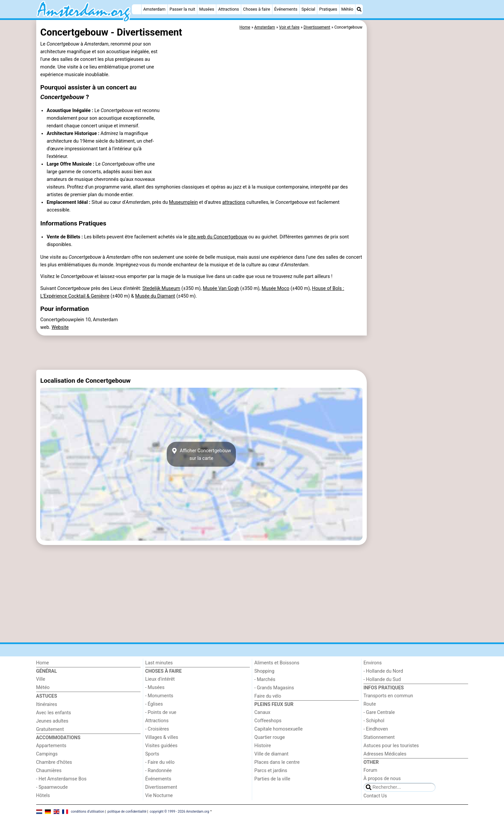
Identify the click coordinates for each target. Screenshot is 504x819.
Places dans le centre (277, 762)
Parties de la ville (272, 779)
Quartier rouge (270, 737)
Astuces (47, 696)
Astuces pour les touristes (391, 746)
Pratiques (328, 9)
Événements (286, 9)
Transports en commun (388, 696)
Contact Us (375, 796)
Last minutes (159, 663)
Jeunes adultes (52, 721)
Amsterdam (154, 9)
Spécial (308, 9)
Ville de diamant (272, 754)
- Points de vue (161, 712)
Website (60, 327)
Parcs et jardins (271, 771)
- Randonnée (158, 771)
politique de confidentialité (127, 812)
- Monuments (159, 696)
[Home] (137, 9)
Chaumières (49, 771)
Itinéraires (47, 704)
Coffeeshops (268, 721)
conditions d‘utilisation (87, 812)
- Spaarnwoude (52, 787)
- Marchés (265, 680)
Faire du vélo (268, 696)
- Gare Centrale (379, 712)
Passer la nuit (182, 9)
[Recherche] (359, 9)
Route (370, 704)
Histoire (263, 746)
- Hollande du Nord (383, 671)
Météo (347, 9)
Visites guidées (161, 746)
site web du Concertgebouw (218, 237)
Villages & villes (162, 737)
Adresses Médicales (385, 754)
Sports (152, 754)
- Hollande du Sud (382, 680)
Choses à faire (257, 9)
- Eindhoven (376, 729)
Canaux (262, 712)
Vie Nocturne (159, 796)
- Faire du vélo (160, 762)
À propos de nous (382, 779)
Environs (373, 663)
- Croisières (157, 729)
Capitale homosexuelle (279, 729)
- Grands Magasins (274, 688)
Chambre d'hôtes (54, 762)
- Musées (155, 687)
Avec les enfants (54, 713)
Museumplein (184, 202)
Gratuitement (50, 729)
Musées (207, 9)
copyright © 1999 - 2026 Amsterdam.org (180, 812)
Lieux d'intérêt (160, 679)
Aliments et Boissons (277, 663)
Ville (41, 679)
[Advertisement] (418, 173)
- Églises (154, 704)
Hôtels (43, 796)
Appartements (51, 746)
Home (43, 663)
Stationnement (379, 737)
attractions (234, 202)
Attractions (229, 9)
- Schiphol (374, 721)
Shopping (264, 671)
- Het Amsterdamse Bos (61, 779)
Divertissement (161, 787)
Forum (370, 770)
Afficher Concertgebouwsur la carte (201, 454)
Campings (47, 754)
